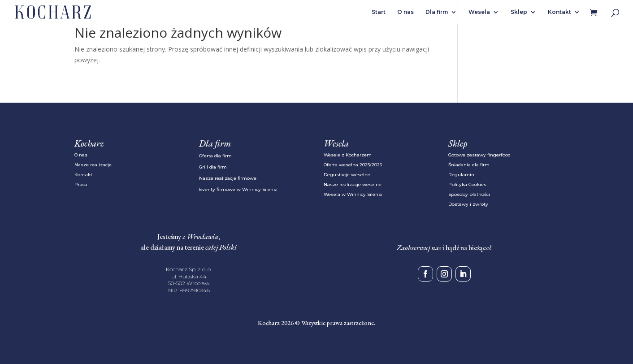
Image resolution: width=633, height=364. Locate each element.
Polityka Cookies (467, 184)
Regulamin (461, 175)
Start (379, 12)
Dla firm (437, 12)
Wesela (479, 12)
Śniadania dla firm (469, 165)
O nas (405, 12)
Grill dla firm (213, 167)
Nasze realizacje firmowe (228, 178)
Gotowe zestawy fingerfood (479, 155)
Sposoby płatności (469, 194)
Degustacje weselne (347, 175)
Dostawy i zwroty (468, 204)
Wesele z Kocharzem (348, 155)
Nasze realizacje (93, 165)
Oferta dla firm (215, 156)
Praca (81, 184)
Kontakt (559, 12)
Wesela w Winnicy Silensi (353, 194)
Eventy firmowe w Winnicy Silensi (238, 189)
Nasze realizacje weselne (353, 184)
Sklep (519, 12)
